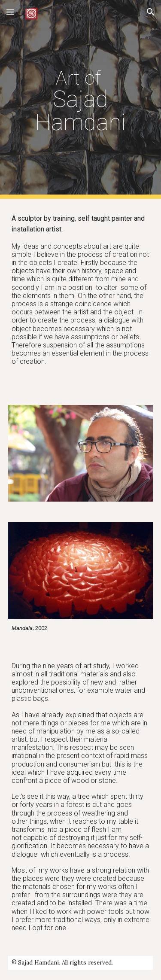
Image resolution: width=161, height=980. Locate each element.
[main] (81, 99)
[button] (10, 12)
